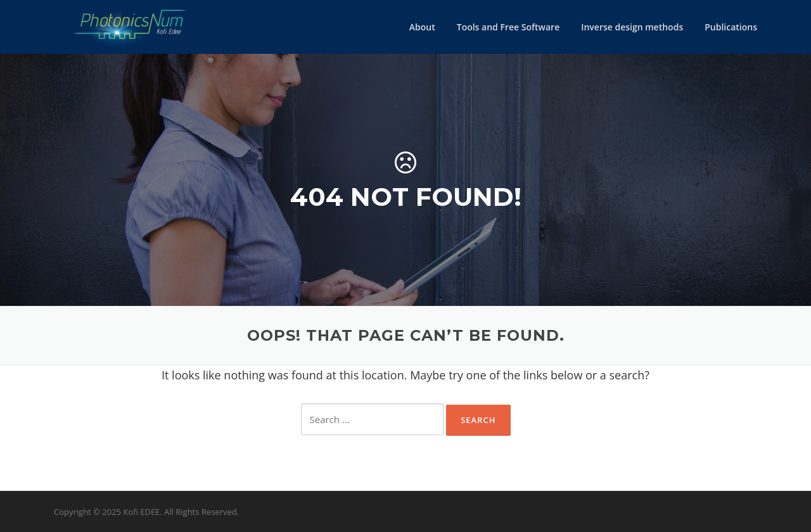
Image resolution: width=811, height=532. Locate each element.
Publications (731, 27)
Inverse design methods (632, 27)
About (422, 27)
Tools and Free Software (508, 27)
